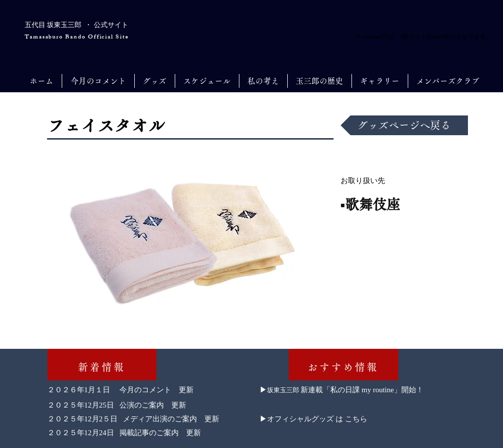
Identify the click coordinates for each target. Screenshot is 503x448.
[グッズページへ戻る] (404, 125)
